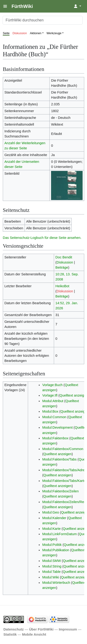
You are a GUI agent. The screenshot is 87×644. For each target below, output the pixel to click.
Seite (6, 33)
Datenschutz (14, 629)
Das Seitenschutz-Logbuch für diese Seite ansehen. (42, 238)
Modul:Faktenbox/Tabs (59, 459)
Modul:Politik (52, 545)
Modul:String (52, 566)
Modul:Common (54, 417)
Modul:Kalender (54, 518)
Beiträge (62, 267)
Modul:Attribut (53, 401)
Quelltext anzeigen (58, 454)
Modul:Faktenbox (55, 438)
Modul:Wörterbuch (56, 583)
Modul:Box (50, 411)
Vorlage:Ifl (50, 395)
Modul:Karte (51, 529)
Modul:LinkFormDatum (60, 534)
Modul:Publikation (56, 550)
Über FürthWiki (41, 629)
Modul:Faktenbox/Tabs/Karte (64, 481)
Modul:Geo (51, 512)
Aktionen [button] (36, 33)
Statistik (10, 634)
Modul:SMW (52, 561)
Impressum (68, 629)
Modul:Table (51, 572)
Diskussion (20, 33)
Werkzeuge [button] (54, 33)
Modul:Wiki (51, 577)
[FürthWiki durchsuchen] (43, 20)
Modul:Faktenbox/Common (63, 449)
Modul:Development (57, 427)
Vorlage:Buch (52, 385)
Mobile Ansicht (34, 634)
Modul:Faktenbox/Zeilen (60, 491)
